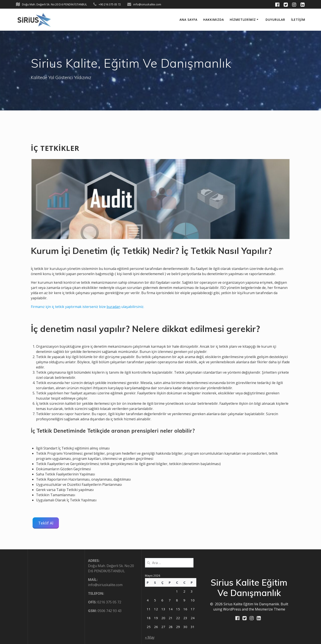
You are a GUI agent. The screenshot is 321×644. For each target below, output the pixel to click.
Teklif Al (46, 523)
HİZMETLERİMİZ (243, 20)
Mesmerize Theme (270, 609)
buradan (113, 307)
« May (150, 637)
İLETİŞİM (298, 20)
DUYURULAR (275, 20)
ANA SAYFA (188, 20)
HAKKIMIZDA (214, 20)
